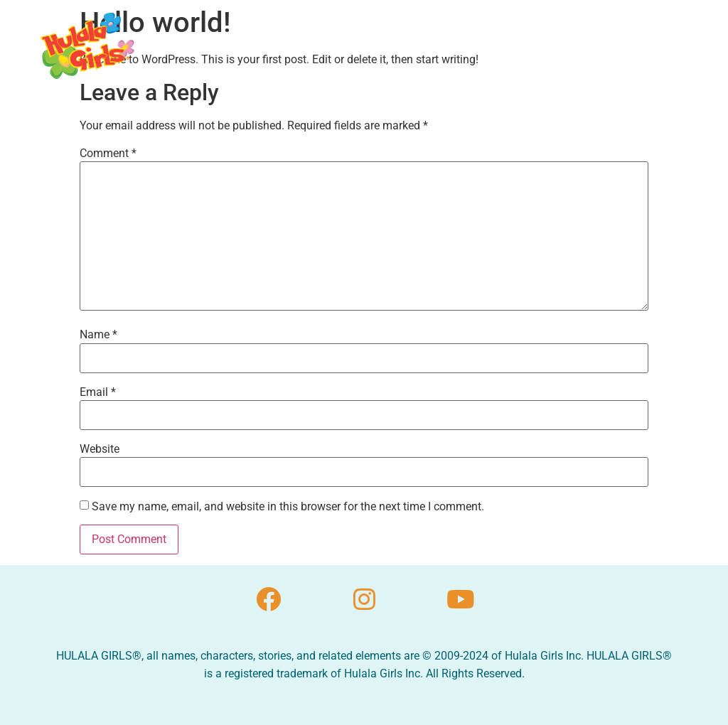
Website (100, 449)
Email (98, 392)
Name (98, 335)
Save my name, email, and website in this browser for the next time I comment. (288, 507)
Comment (108, 154)
